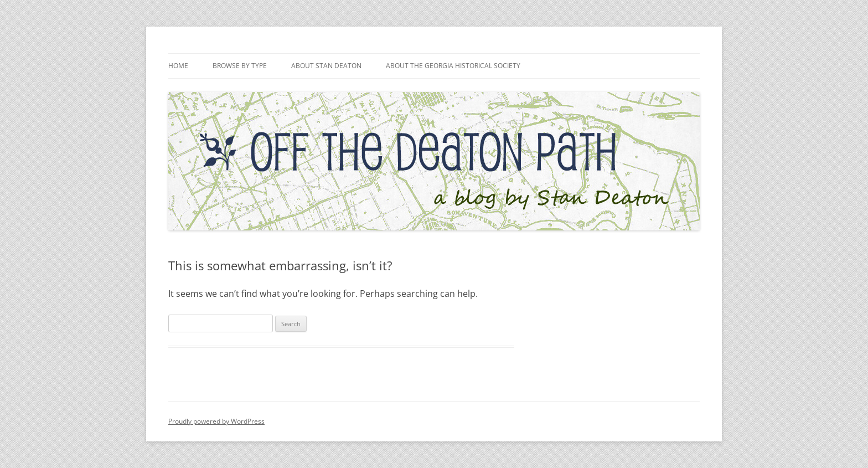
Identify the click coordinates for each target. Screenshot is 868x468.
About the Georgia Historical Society (453, 66)
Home (178, 66)
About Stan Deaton (326, 66)
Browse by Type (240, 66)
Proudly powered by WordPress (216, 421)
